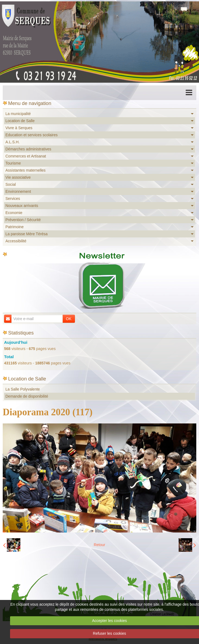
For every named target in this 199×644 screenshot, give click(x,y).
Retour (99, 545)
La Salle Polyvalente (23, 389)
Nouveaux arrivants (22, 206)
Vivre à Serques (19, 128)
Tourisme (13, 163)
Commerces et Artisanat (26, 156)
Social (11, 184)
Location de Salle (20, 121)
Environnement (18, 191)
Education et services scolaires (31, 135)
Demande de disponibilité (27, 396)
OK (69, 319)
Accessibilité (16, 241)
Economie (14, 213)
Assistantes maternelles (26, 170)
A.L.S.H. (12, 142)
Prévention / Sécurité (23, 220)
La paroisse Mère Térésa (26, 234)
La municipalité (18, 114)
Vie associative (18, 177)
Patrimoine (15, 227)
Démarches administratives (28, 149)
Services (13, 199)
